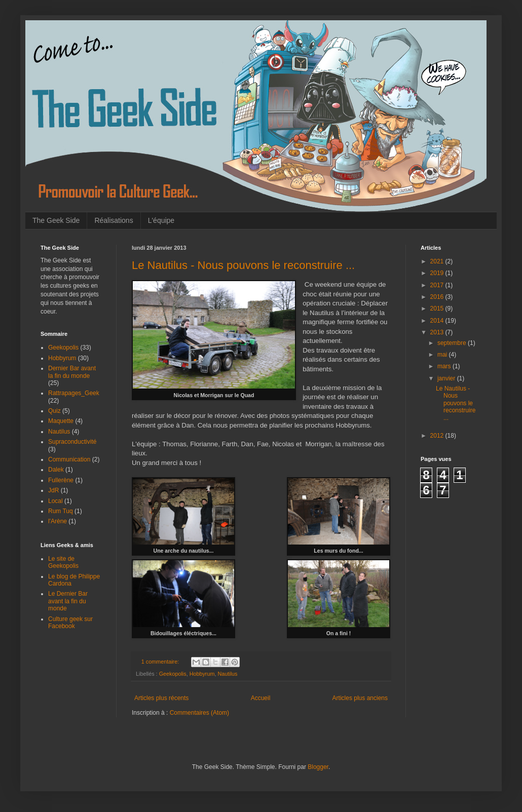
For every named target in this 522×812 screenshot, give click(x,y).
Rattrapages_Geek (74, 393)
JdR (53, 490)
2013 (438, 332)
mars (445, 366)
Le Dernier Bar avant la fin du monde (68, 601)
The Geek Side (56, 220)
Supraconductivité (72, 442)
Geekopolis (173, 674)
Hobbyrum (202, 674)
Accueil (261, 698)
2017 (438, 285)
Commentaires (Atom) (199, 713)
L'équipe (161, 220)
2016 (438, 297)
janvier (447, 378)
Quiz (54, 411)
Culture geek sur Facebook (70, 623)
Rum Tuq (61, 511)
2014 (438, 321)
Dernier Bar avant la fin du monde (72, 372)
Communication (69, 459)
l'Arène (58, 521)
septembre (453, 343)
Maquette (61, 421)
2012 (438, 436)
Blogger (318, 767)
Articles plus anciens (360, 698)
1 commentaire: (161, 662)
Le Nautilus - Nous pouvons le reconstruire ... (243, 265)
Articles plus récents (161, 698)
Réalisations (114, 220)
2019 (438, 273)
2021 (438, 261)
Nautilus (227, 674)
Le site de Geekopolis (63, 562)
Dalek (56, 470)
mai (443, 355)
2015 (438, 308)
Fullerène (61, 480)
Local (55, 501)
